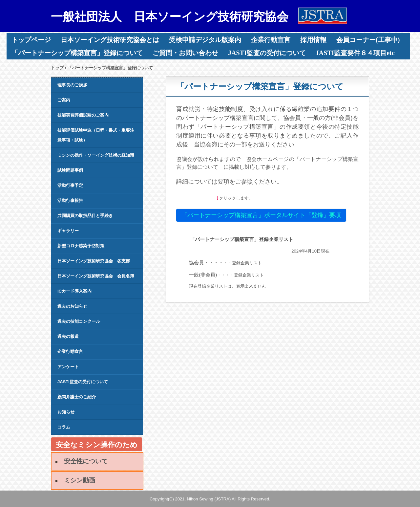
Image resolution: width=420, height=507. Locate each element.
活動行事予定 (70, 185)
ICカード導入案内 (74, 291)
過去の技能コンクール (79, 321)
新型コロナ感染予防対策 (81, 246)
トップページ (31, 40)
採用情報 (313, 40)
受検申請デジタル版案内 (205, 40)
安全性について (86, 461)
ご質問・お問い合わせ (185, 53)
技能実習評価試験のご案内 (83, 115)
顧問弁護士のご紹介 (77, 397)
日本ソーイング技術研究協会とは (110, 40)
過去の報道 (68, 336)
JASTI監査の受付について (267, 53)
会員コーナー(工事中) (368, 40)
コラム (64, 427)
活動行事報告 (70, 200)
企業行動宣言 (271, 40)
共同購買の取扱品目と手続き (85, 216)
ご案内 (64, 100)
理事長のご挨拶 (72, 85)
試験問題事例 (70, 170)
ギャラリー (68, 231)
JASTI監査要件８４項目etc (355, 53)
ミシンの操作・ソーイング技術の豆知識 (96, 155)
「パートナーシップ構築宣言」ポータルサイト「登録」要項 (261, 215)
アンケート (68, 367)
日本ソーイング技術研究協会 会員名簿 (96, 276)
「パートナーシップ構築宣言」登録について (77, 53)
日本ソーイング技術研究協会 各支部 (94, 261)
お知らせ (66, 412)
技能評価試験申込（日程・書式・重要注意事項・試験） (96, 135)
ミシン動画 (80, 480)
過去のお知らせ (72, 306)
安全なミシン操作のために (97, 446)
